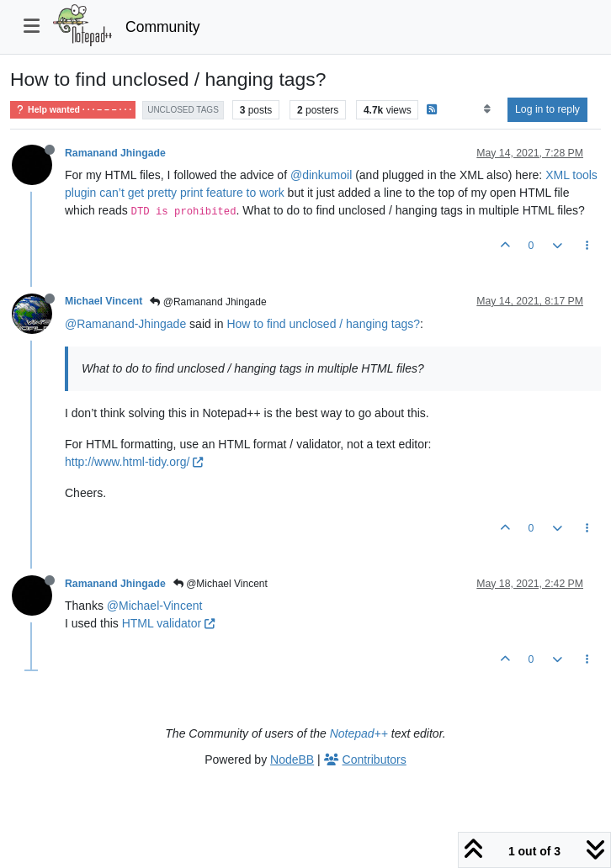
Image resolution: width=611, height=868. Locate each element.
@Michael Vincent (220, 584)
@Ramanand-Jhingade (125, 324)
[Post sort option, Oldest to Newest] (487, 109)
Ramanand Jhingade (115, 153)
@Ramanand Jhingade (208, 302)
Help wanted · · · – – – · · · (73, 110)
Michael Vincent (104, 301)
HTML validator (168, 623)
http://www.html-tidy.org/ (134, 462)
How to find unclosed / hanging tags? (323, 324)
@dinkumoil (321, 175)
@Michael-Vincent (155, 606)
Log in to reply (547, 109)
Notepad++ (359, 733)
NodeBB (292, 759)
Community (163, 27)
